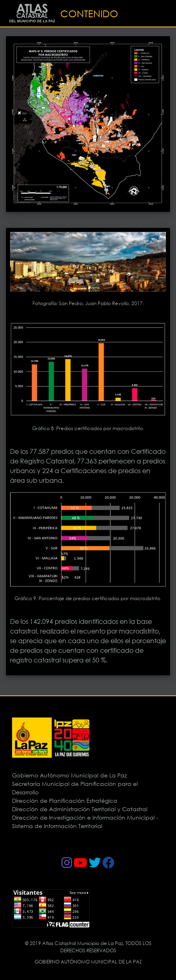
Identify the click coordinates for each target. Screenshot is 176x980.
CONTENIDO (89, 13)
